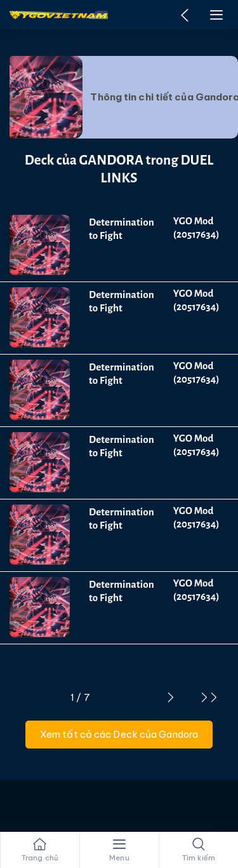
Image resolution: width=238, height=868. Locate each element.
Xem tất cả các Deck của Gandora (119, 734)
